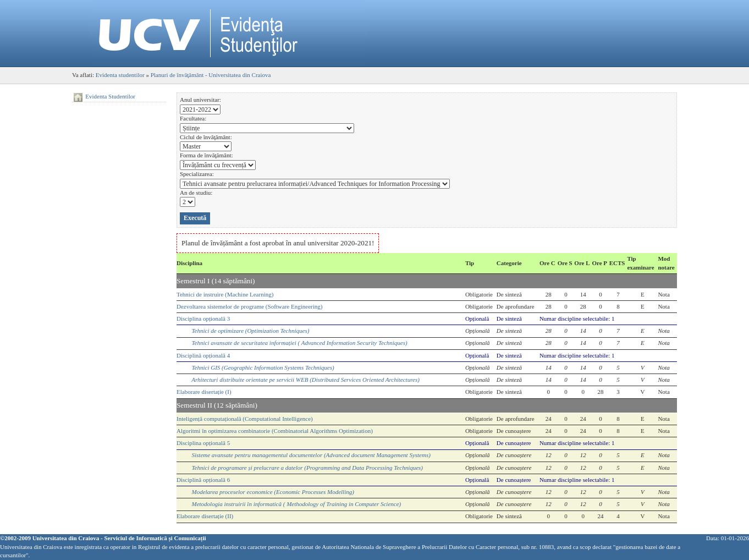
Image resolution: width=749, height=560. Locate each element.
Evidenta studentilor (120, 75)
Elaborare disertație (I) (204, 392)
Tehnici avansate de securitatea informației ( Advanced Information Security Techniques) (300, 343)
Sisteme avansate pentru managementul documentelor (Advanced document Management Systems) (311, 455)
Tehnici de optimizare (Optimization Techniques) (251, 331)
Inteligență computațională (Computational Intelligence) (245, 419)
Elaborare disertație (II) (205, 516)
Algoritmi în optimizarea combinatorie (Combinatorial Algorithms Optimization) (275, 431)
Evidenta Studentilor (110, 96)
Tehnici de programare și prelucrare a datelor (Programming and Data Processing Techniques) (308, 468)
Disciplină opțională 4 (203, 355)
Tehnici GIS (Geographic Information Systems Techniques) (263, 367)
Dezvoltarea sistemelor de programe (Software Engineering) (249, 306)
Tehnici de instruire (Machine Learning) (225, 294)
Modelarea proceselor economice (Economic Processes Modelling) (273, 492)
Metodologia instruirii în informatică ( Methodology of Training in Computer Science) (297, 504)
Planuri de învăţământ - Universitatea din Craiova (211, 75)
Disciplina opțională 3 (203, 319)
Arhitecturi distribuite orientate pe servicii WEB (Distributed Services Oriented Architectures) (305, 380)
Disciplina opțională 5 (203, 443)
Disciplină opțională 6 (203, 480)
